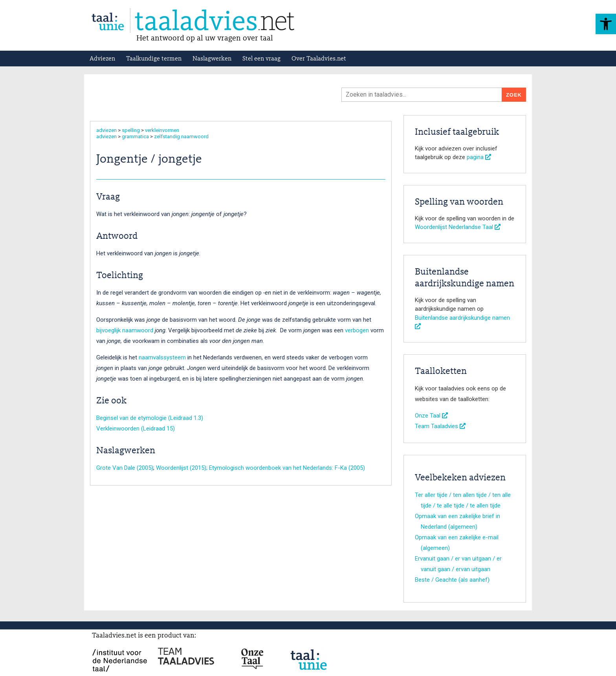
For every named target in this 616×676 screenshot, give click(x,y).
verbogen (358, 330)
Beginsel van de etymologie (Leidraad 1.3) (150, 418)
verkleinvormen (162, 130)
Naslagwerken (212, 59)
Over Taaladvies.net (319, 59)
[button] (606, 24)
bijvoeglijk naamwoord (125, 330)
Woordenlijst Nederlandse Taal (458, 227)
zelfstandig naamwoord (181, 136)
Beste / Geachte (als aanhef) (452, 580)
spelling (131, 130)
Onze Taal (431, 416)
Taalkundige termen (154, 59)
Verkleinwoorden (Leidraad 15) (136, 429)
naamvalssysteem (163, 357)
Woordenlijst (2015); (182, 468)
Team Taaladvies (440, 426)
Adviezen (102, 59)
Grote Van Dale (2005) (125, 468)
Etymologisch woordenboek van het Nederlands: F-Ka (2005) (287, 468)
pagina (479, 157)
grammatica (135, 136)
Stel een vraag (261, 59)
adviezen (106, 130)
